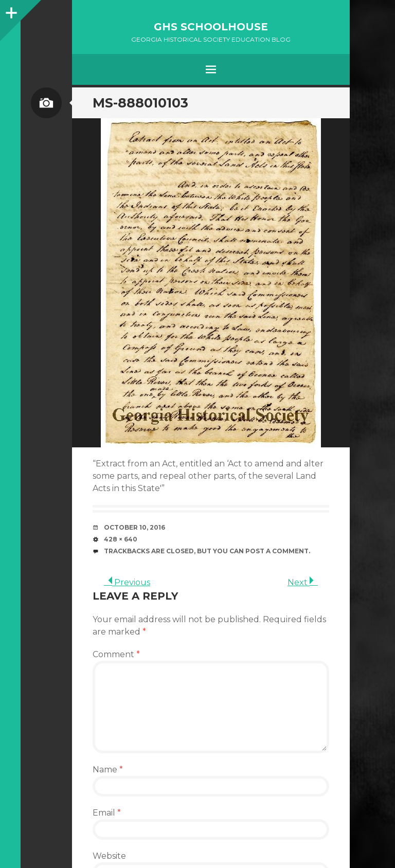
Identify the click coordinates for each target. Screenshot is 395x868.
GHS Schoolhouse (211, 27)
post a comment (277, 551)
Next (303, 582)
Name (108, 770)
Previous (127, 582)
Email (107, 813)
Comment (116, 654)
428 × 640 (121, 539)
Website (109, 856)
